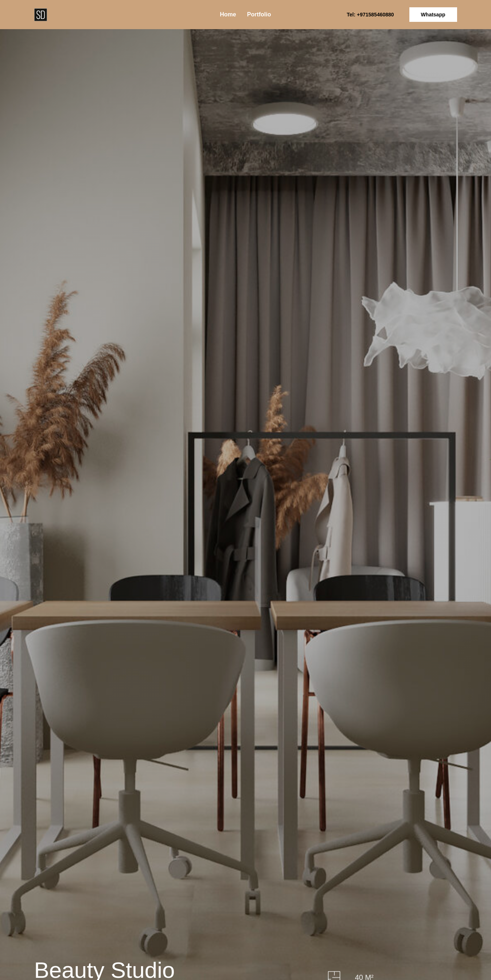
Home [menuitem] (228, 14)
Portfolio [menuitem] (259, 14)
